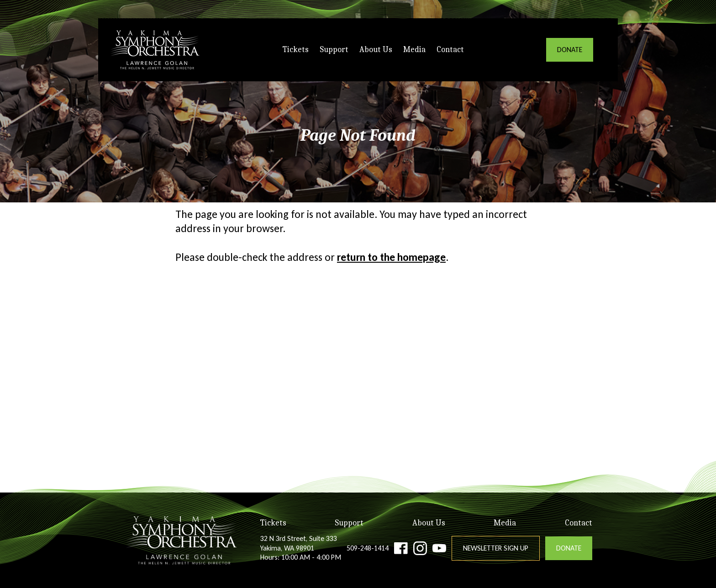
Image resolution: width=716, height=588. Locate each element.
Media (414, 50)
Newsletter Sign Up (496, 548)
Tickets (296, 50)
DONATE (570, 50)
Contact (450, 50)
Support (334, 50)
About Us (376, 50)
